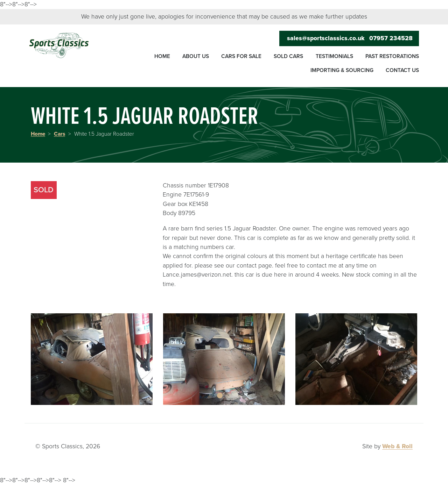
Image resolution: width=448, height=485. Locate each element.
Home (162, 56)
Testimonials (334, 56)
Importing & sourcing (342, 70)
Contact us (402, 70)
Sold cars (288, 56)
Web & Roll (397, 446)
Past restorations (392, 56)
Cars (59, 134)
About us (196, 56)
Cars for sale (241, 56)
